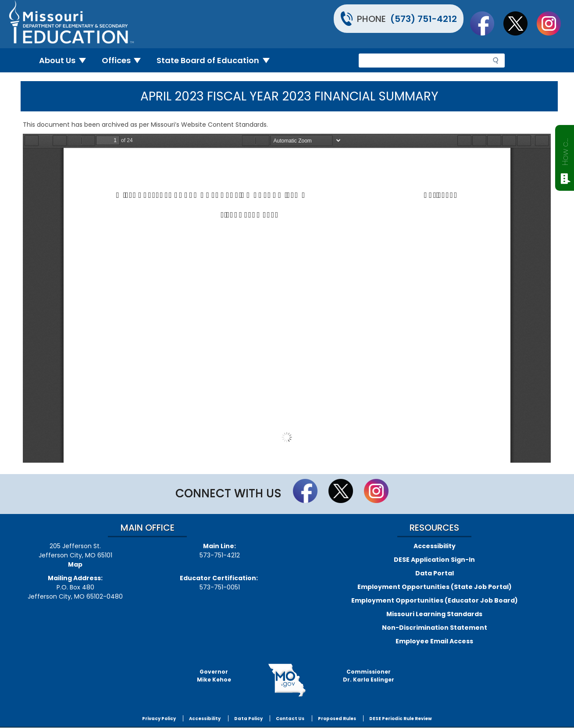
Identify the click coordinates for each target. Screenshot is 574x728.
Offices (125, 60)
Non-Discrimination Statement (435, 628)
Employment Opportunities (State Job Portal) (435, 587)
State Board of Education (217, 60)
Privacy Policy (159, 719)
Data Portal (435, 573)
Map (75, 564)
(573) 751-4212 (424, 19)
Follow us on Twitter (520, 23)
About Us (66, 60)
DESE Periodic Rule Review (401, 719)
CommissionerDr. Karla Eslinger (369, 676)
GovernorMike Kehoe (214, 676)
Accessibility (435, 546)
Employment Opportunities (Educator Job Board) (435, 600)
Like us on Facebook (486, 23)
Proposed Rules (337, 719)
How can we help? (565, 150)
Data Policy (248, 719)
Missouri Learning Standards (434, 614)
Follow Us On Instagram (553, 23)
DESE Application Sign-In (434, 560)
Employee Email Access (434, 641)
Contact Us (290, 719)
